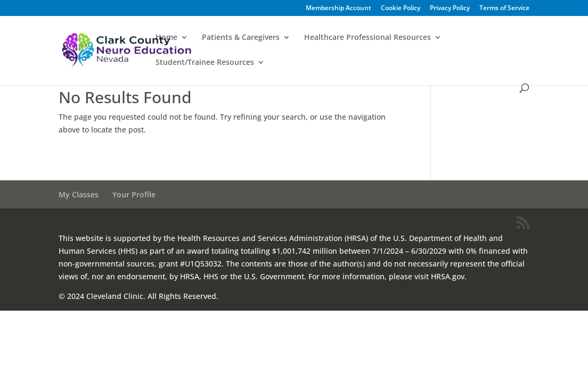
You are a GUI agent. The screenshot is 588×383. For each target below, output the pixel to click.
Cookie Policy (401, 9)
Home (166, 38)
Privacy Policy (450, 9)
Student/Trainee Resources (205, 63)
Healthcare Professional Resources (367, 38)
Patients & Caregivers (241, 38)
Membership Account (338, 9)
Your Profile (134, 194)
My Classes (79, 194)
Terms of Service (504, 9)
